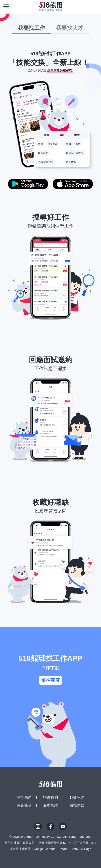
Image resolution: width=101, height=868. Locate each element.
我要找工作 (31, 28)
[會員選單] (95, 6)
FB (51, 827)
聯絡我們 (51, 797)
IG (38, 827)
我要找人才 (70, 28)
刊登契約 (77, 797)
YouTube (63, 827)
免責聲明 (24, 805)
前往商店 (51, 680)
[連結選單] (6, 6)
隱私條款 (77, 805)
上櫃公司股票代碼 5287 (54, 843)
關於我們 (24, 797)
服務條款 (51, 805)
